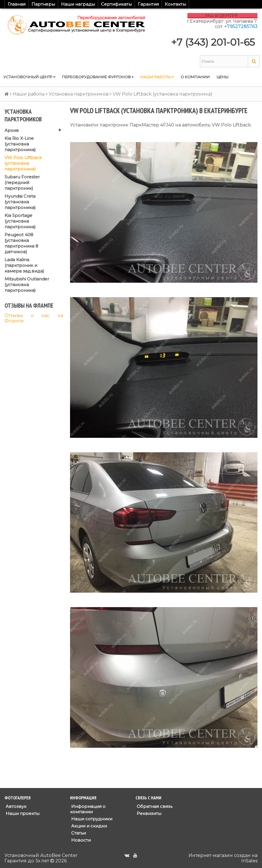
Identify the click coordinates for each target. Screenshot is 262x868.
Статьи (78, 833)
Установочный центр (29, 77)
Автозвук (15, 806)
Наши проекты (22, 813)
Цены (223, 77)
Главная (17, 4)
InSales (249, 861)
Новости (80, 840)
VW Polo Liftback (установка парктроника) (23, 163)
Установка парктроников (79, 94)
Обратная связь (154, 806)
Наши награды (78, 4)
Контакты (175, 4)
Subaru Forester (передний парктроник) (22, 182)
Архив (12, 130)
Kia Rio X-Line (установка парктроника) (20, 144)
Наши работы (157, 77)
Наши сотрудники (91, 819)
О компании (195, 77)
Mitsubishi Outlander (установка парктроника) (27, 285)
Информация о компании (88, 809)
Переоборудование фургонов (98, 77)
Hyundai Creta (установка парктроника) (20, 202)
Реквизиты (148, 813)
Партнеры (43, 4)
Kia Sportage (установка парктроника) (20, 221)
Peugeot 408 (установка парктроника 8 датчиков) (21, 243)
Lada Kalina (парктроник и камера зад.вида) (24, 265)
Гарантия (148, 4)
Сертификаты (116, 4)
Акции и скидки (88, 826)
